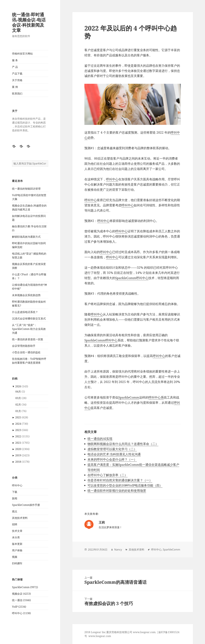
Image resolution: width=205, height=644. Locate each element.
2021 (18, 443)
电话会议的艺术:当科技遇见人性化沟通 (114, 454)
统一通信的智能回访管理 (26, 189)
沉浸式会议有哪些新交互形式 (29, 319)
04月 (18, 392)
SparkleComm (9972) (25, 587)
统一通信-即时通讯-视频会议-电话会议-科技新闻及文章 (29, 22)
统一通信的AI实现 (100, 439)
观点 (15, 511)
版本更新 (17, 544)
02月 (18, 405)
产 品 (15, 67)
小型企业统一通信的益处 (26, 352)
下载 (15, 492)
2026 (18, 386)
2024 (18, 424)
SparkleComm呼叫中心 (132, 278)
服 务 (15, 60)
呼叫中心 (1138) (21, 613)
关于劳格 (17, 80)
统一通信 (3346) (21, 600)
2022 (18, 436)
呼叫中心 (17, 485)
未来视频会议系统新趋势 (26, 295)
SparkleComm (129, 397)
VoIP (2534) (19, 607)
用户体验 (17, 550)
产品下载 (17, 74)
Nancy (118, 550)
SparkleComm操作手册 (26, 505)
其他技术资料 (20, 518)
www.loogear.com (100, 636)
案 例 (15, 87)
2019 (18, 455)
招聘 (15, 524)
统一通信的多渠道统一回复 (28, 339)
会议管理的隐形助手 (24, 346)
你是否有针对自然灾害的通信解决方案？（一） (120, 480)
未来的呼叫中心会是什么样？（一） (112, 459)
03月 (18, 398)
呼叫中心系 (156, 397)
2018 (18, 462)
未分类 (16, 537)
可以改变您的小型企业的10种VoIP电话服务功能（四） (125, 485)
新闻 (15, 498)
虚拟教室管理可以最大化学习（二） (112, 449)
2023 (18, 430)
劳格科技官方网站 (22, 54)
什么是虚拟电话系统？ (25, 312)
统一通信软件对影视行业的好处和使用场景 (117, 491)
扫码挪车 (17, 563)
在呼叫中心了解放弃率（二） (108, 475)
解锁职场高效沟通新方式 (26, 237)
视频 (15, 557)
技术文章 (17, 531)
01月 (18, 411)
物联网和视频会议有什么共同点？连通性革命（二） (123, 444)
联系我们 (17, 94)
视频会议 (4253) (21, 594)
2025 (18, 417)
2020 (18, 449)
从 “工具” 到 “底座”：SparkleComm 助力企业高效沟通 (29, 329)
